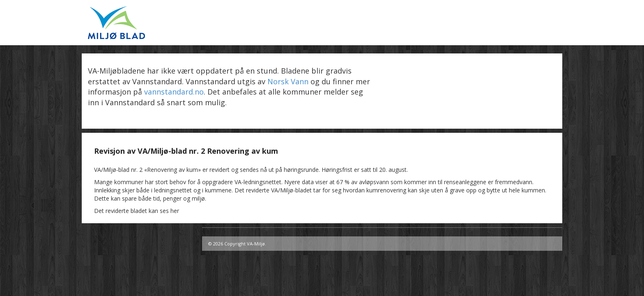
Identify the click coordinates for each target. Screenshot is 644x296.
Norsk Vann (288, 81)
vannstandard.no (174, 92)
